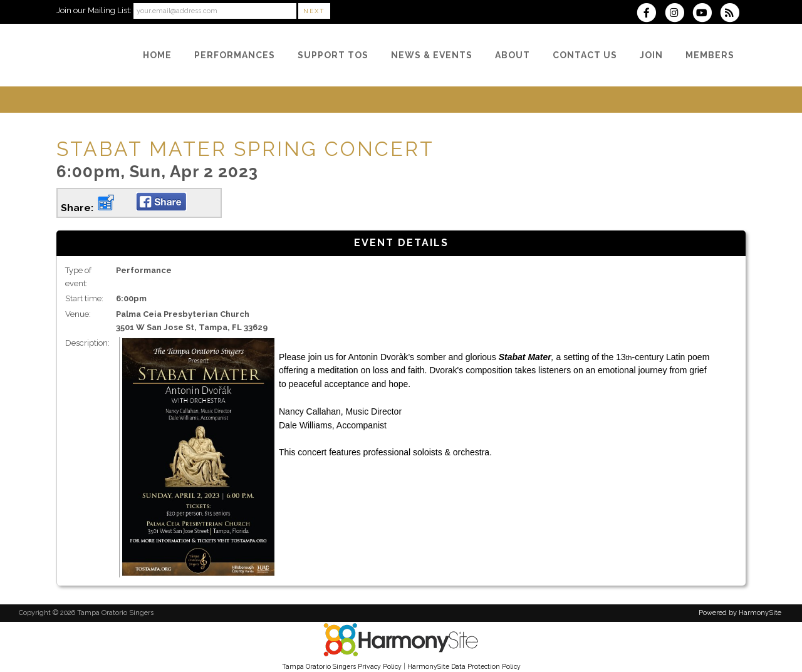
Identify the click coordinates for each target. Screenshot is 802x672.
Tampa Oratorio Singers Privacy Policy (342, 666)
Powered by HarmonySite (740, 613)
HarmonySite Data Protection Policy (464, 666)
